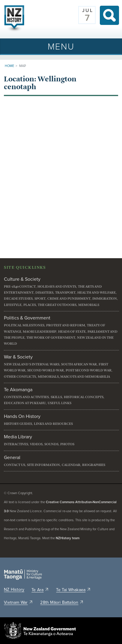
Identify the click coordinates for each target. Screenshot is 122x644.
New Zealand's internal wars (32, 364)
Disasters (44, 293)
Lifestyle (13, 305)
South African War (79, 364)
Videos (36, 444)
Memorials (89, 305)
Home (9, 66)
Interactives (16, 444)
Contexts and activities (26, 397)
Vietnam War (18, 603)
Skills (56, 397)
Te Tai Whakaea (73, 590)
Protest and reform (66, 325)
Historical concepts (84, 397)
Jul (88, 11)
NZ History (14, 590)
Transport (65, 293)
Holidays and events (57, 287)
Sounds (51, 444)
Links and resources (53, 424)
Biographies (94, 465)
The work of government (51, 338)
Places (30, 305)
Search (109, 15)
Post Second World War (89, 370)
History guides (18, 424)
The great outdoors (57, 305)
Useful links (60, 403)
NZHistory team (68, 538)
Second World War (46, 370)
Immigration (105, 299)
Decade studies (18, 299)
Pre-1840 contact (20, 287)
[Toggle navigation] (61, 47)
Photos (67, 444)
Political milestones (24, 325)
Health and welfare (97, 293)
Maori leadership (40, 332)
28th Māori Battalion (62, 603)
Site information (43, 465)
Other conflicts (20, 377)
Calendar (71, 465)
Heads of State (72, 332)
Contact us (15, 465)
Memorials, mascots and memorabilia (74, 377)
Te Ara (40, 590)
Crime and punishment (69, 299)
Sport (40, 299)
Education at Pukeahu (25, 403)
